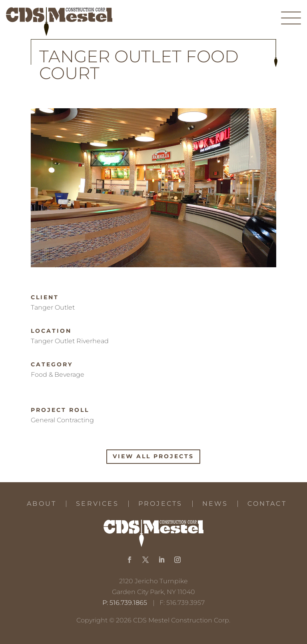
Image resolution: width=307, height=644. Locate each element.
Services (97, 504)
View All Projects (153, 456)
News (215, 504)
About (42, 504)
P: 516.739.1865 (125, 603)
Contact (267, 504)
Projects (160, 504)
